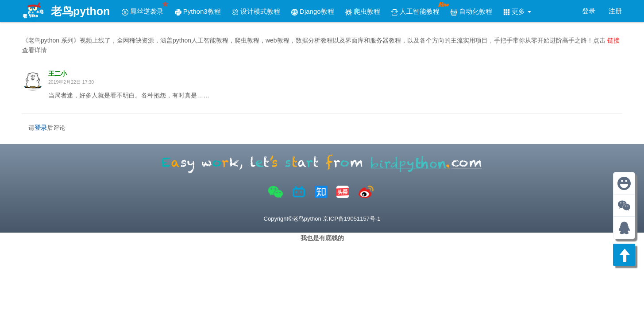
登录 (589, 11)
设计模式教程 (256, 12)
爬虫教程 (363, 12)
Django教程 (313, 12)
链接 (613, 40)
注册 (615, 11)
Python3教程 (198, 12)
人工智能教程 (418, 8)
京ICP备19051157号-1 (351, 219)
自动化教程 (471, 12)
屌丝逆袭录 (145, 8)
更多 (517, 12)
